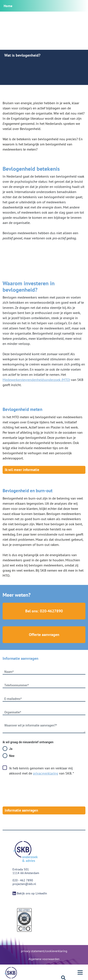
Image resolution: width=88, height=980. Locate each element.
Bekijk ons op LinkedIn (30, 893)
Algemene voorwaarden (44, 959)
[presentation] (35, 791)
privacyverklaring (46, 773)
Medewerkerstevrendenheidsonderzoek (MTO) (36, 380)
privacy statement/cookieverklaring (44, 951)
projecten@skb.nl (24, 884)
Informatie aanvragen (21, 810)
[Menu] (11, 973)
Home (8, 6)
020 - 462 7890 (23, 880)
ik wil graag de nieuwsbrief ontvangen (28, 742)
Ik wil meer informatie (22, 470)
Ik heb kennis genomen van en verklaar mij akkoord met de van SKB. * (42, 771)
